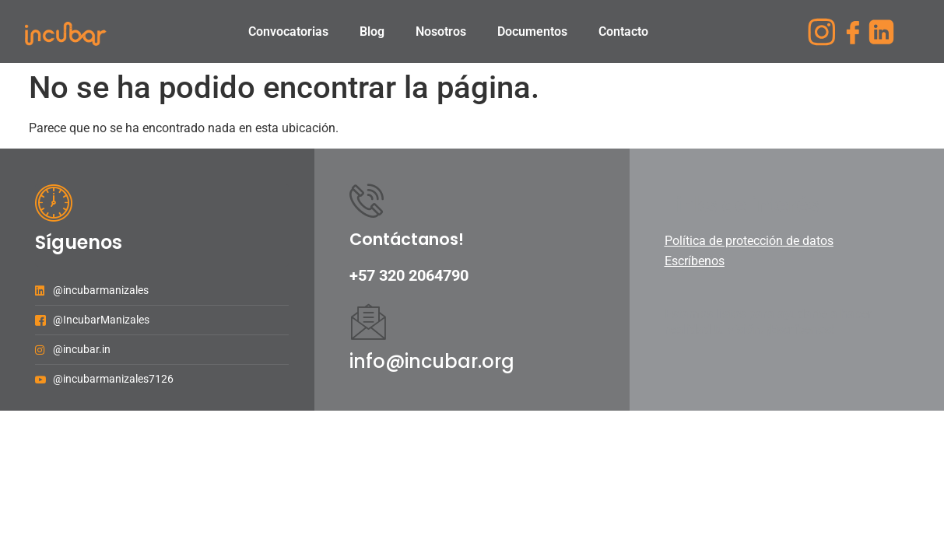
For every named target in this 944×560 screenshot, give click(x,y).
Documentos (532, 31)
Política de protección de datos (749, 241)
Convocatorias (288, 31)
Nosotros (441, 31)
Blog (372, 31)
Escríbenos (695, 261)
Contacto (623, 31)
